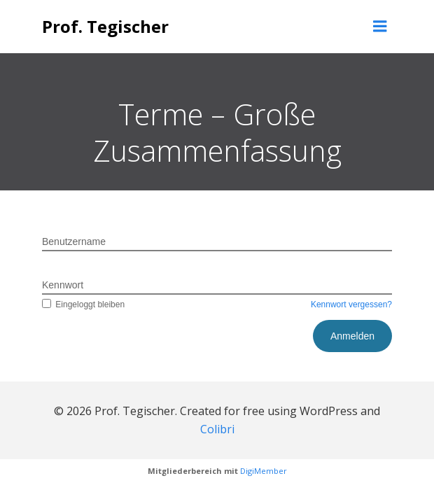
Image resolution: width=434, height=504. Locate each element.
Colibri (217, 429)
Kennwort (63, 285)
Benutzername (74, 241)
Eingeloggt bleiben (83, 304)
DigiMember (264, 471)
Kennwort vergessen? (351, 304)
